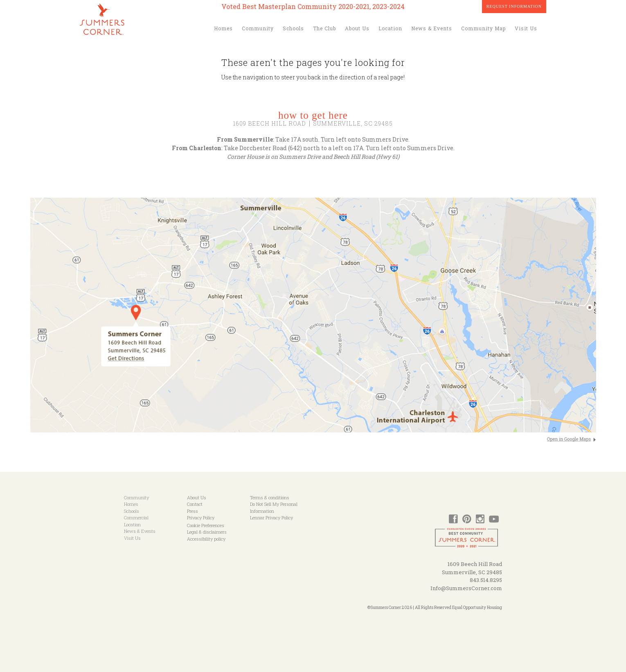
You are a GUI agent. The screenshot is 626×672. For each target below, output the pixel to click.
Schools (293, 28)
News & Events (432, 28)
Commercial (136, 518)
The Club (324, 28)
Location (390, 28)
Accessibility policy (206, 539)
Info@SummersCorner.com (466, 588)
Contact (195, 504)
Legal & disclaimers (207, 532)
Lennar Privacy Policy (271, 518)
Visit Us (526, 28)
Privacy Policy (201, 518)
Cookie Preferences (206, 525)
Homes (223, 28)
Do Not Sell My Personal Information (274, 507)
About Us (357, 28)
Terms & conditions (270, 497)
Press (193, 511)
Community (258, 28)
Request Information (514, 6)
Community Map (483, 28)
